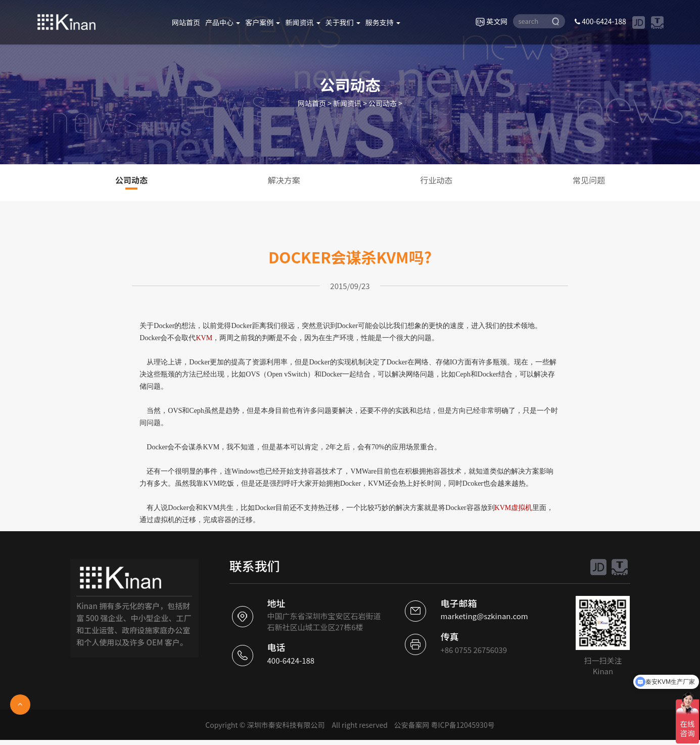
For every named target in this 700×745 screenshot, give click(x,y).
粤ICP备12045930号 (463, 725)
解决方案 (284, 180)
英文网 (492, 21)
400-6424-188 (600, 21)
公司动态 (383, 103)
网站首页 (186, 22)
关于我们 (343, 22)
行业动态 (436, 180)
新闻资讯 (302, 22)
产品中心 (223, 22)
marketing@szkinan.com (484, 616)
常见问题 (589, 180)
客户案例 (263, 22)
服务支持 (383, 22)
